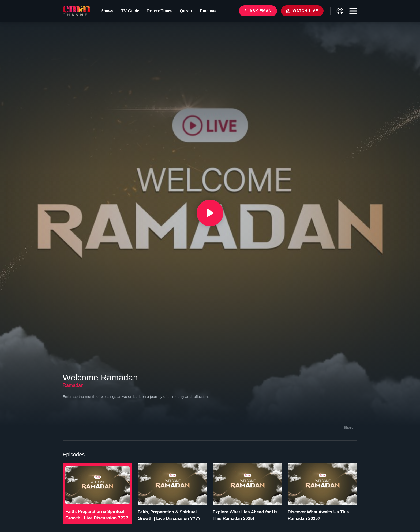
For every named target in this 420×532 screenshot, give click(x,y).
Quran (186, 11)
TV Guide (130, 11)
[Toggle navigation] (352, 11)
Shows (107, 11)
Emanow (208, 11)
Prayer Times (159, 11)
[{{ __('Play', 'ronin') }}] (210, 213)
